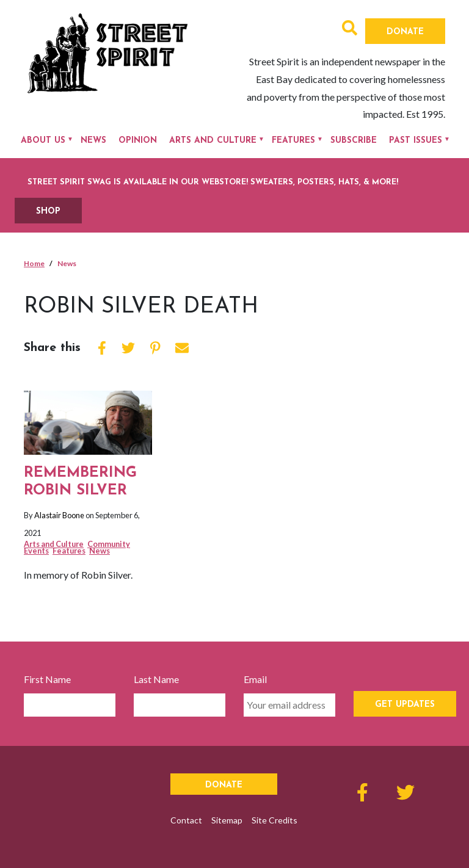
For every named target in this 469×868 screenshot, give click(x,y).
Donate (405, 32)
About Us (43, 141)
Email (255, 679)
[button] (350, 30)
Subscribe (354, 141)
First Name (47, 679)
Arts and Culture (213, 141)
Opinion (138, 141)
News (93, 141)
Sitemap (227, 820)
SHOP (48, 212)
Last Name (156, 679)
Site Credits (274, 820)
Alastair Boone (59, 515)
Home (34, 263)
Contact (186, 820)
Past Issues (416, 141)
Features (293, 141)
